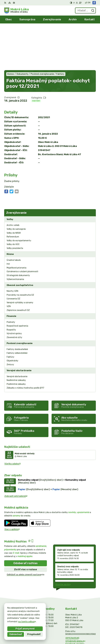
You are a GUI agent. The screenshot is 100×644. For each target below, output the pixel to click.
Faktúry (36, 58)
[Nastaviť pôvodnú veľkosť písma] (77, 3)
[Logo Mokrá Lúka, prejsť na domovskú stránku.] (16, 10)
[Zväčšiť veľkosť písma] (80, 3)
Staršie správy (63, 541)
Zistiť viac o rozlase (26, 526)
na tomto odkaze (14, 622)
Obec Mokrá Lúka (87, 634)
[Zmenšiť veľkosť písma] (74, 3)
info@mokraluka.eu (75, 598)
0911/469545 (72, 595)
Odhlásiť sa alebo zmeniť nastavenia (26, 532)
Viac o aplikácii (12, 486)
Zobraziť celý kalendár (16, 453)
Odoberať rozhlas (26, 520)
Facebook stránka (75, 601)
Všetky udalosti (13, 421)
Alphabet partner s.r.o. (84, 630)
